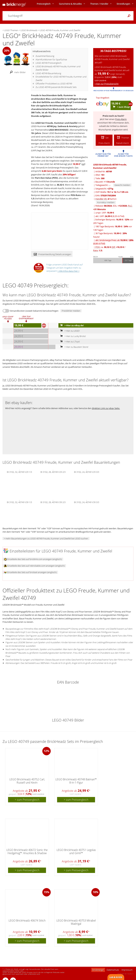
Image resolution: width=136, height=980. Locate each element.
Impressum (127, 970)
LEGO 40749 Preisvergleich (49, 63)
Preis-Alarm (121, 119)
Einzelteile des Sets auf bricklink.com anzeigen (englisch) (33, 559)
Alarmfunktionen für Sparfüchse (51, 59)
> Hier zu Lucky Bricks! (72, 336)
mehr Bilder (17, 72)
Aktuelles (70, 4)
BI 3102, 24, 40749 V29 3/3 (87, 472)
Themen (99, 4)
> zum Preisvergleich (27, 800)
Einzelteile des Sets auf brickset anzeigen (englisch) (30, 572)
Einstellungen (123, 4)
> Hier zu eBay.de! (71, 325)
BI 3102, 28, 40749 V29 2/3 (53, 472)
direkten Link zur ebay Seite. (106, 408)
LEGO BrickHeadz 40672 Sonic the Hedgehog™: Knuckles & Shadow (27, 852)
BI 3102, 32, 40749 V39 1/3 (19, 502)
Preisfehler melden (71, 311)
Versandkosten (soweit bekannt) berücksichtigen (34, 311)
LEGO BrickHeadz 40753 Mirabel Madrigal (76, 922)
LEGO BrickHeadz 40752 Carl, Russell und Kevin (27, 781)
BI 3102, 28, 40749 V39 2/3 (53, 502)
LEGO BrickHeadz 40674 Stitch (27, 921)
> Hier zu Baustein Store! (74, 347)
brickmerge (98, 970)
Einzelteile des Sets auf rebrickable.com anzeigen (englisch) (34, 566)
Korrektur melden (106, 202)
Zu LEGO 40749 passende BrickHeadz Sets (56, 87)
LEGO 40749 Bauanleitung (48, 73)
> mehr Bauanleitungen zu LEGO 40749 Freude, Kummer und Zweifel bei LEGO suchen (46, 538)
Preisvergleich (44, 4)
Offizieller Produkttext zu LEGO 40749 (54, 84)
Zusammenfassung (45, 56)
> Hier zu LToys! (69, 342)
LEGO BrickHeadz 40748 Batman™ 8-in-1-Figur (76, 781)
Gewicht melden (122, 185)
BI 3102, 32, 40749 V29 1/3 (19, 472)
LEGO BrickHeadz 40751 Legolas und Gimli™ (76, 852)
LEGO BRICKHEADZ (59, 130)
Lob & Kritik (116, 977)
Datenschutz (113, 970)
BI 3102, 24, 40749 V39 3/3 (87, 502)
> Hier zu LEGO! (69, 331)
